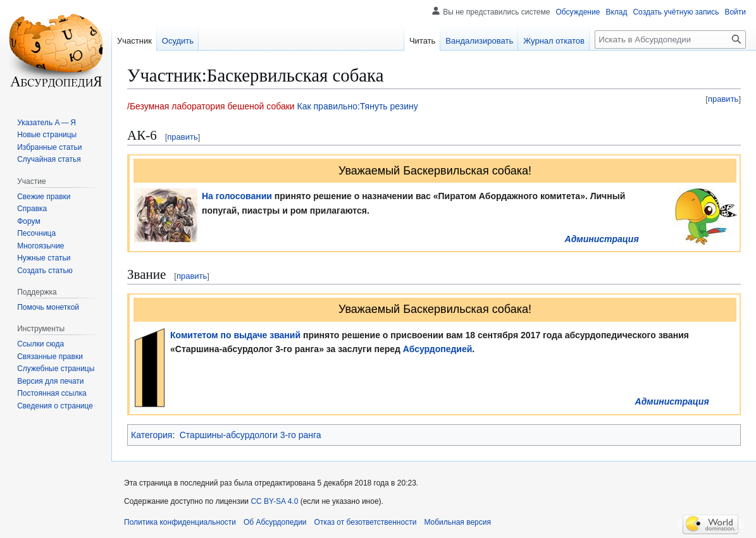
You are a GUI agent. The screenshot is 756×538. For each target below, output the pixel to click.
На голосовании (237, 196)
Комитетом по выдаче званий (235, 335)
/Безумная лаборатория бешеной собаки (211, 106)
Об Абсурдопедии (275, 522)
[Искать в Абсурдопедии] (670, 40)
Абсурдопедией (438, 349)
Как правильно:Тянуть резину (358, 106)
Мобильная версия (457, 522)
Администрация (602, 239)
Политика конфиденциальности (180, 522)
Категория (152, 435)
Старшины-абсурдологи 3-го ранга (251, 435)
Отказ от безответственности (366, 522)
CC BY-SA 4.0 (274, 501)
